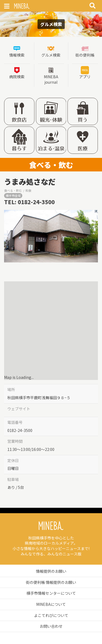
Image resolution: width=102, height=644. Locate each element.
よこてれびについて (51, 615)
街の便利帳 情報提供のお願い (51, 582)
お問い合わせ (51, 626)
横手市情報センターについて (51, 593)
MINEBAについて (51, 604)
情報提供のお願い (51, 571)
